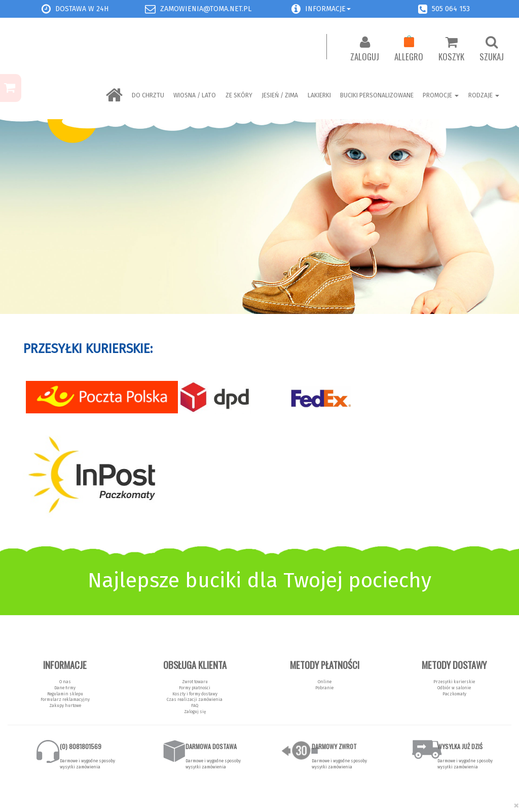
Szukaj (492, 49)
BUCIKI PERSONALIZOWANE (377, 95)
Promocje (441, 95)
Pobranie (324, 688)
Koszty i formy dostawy (195, 694)
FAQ (195, 705)
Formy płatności (195, 688)
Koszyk (451, 49)
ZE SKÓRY (239, 95)
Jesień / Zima (280, 95)
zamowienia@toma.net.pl (206, 9)
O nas (65, 682)
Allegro (409, 49)
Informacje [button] (328, 9)
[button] (296, 9)
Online (325, 682)
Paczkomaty (454, 694)
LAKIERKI (319, 95)
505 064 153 (451, 9)
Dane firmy (65, 688)
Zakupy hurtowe (65, 705)
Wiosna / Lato (195, 95)
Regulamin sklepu (65, 694)
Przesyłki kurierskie (454, 682)
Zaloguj (365, 49)
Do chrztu (148, 95)
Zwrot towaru (195, 682)
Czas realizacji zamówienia (195, 699)
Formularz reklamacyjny (65, 699)
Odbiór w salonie (454, 688)
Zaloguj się (195, 712)
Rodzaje (484, 95)
